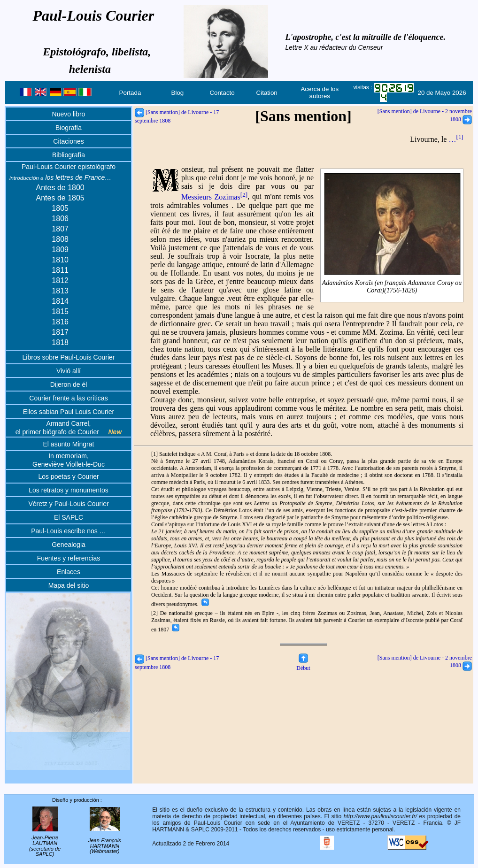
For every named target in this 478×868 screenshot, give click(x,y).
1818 (60, 342)
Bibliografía (69, 155)
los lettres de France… (60, 177)
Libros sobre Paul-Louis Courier (69, 357)
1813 (60, 291)
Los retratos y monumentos (69, 490)
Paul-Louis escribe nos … (69, 531)
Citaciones (68, 141)
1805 (60, 208)
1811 (60, 270)
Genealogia (69, 545)
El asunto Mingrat (69, 444)
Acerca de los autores (320, 92)
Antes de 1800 (60, 188)
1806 (60, 219)
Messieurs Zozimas (214, 197)
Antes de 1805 (60, 198)
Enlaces (69, 572)
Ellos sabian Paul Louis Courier (69, 412)
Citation (267, 93)
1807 (60, 229)
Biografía (69, 128)
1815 (60, 311)
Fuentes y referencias (69, 558)
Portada (130, 93)
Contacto (222, 93)
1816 (60, 322)
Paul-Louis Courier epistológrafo (69, 167)
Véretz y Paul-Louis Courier (68, 504)
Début (303, 664)
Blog (178, 93)
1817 (60, 332)
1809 (60, 250)
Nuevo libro (69, 114)
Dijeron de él (69, 384)
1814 (60, 301)
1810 (60, 260)
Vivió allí (69, 371)
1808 (60, 239)
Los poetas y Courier (68, 476)
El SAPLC (69, 517)
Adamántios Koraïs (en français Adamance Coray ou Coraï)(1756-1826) (392, 287)
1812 (60, 280)
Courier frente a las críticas (68, 398)
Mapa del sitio (69, 585)
